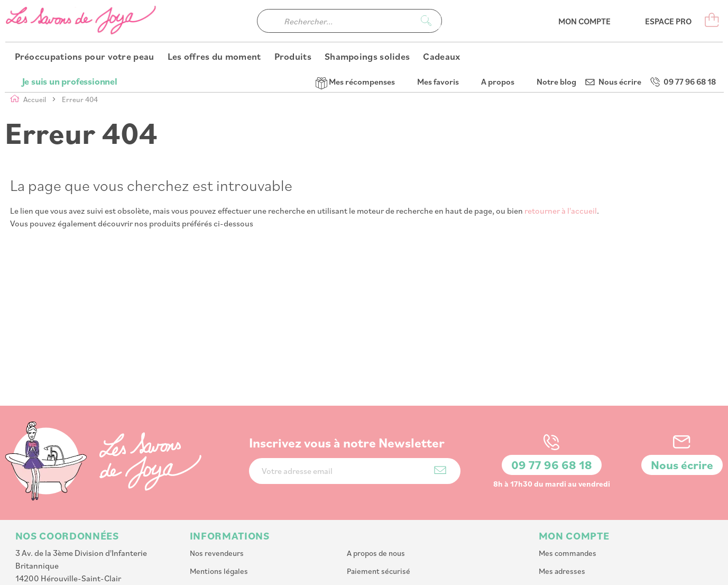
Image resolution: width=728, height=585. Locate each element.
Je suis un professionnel (70, 11)
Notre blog (556, 11)
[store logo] (82, 43)
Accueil (35, 99)
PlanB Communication (568, 572)
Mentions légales (219, 500)
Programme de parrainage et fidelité (252, 536)
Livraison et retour (222, 518)
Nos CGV (362, 518)
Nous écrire (620, 11)
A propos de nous (376, 482)
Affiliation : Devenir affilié (390, 536)
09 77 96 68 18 (690, 11)
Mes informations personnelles (592, 518)
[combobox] (349, 43)
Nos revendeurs (217, 482)
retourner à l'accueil (561, 211)
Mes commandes (568, 482)
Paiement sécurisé (379, 500)
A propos (498, 11)
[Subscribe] (440, 399)
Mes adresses (562, 500)
